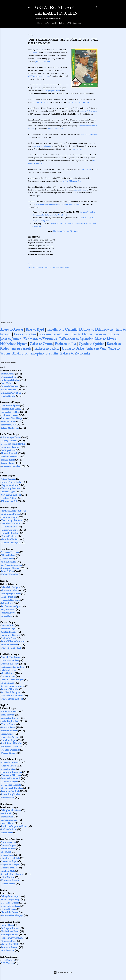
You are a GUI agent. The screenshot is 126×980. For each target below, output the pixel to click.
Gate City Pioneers (10, 903)
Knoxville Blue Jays (10, 533)
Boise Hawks (7, 817)
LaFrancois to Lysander (76, 339)
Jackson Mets (7, 558)
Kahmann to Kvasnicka (40, 339)
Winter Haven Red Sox (12, 699)
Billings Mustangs (9, 896)
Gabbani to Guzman (53, 334)
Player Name (49, 23)
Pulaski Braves (8, 950)
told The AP (86, 169)
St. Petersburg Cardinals (12, 686)
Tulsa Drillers (7, 571)
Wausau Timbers (8, 753)
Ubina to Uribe (73, 348)
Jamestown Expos (9, 861)
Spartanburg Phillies (10, 794)
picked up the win (42, 62)
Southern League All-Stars (13, 511)
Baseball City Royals (10, 657)
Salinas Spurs (7, 603)
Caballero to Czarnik (62, 329)
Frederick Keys (8, 629)
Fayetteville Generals (11, 778)
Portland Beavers (9, 456)
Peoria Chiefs (7, 734)
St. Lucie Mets (8, 683)
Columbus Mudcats (10, 523)
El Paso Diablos (8, 555)
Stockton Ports (8, 613)
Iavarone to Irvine (107, 334)
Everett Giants (8, 823)
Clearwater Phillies (10, 660)
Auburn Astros (8, 842)
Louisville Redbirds (10, 386)
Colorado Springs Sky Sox (13, 444)
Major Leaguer (38, 267)
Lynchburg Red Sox (10, 635)
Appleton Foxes (8, 711)
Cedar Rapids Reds (10, 721)
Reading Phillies (8, 498)
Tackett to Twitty (47, 348)
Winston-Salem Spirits (11, 648)
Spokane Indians (9, 829)
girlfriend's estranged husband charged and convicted (58, 204)
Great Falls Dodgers (10, 906)
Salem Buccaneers (9, 645)
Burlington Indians (10, 928)
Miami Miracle (8, 673)
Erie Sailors (6, 852)
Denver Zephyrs (8, 377)
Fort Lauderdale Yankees (12, 667)
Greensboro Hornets (11, 785)
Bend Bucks (6, 813)
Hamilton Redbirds (10, 858)
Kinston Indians (8, 632)
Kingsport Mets (8, 941)
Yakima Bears (7, 833)
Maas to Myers (105, 339)
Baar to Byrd (35, 329)
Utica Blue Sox (8, 877)
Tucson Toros (7, 463)
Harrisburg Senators (10, 488)
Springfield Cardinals (11, 746)
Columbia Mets (8, 769)
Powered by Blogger (63, 972)
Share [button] (30, 264)
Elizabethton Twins (10, 931)
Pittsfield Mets (8, 871)
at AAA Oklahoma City (72, 181)
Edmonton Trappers (11, 447)
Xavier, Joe (20, 353)
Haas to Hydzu (81, 334)
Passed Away (64, 267)
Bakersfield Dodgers (10, 587)
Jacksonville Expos (10, 530)
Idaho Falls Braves (9, 912)
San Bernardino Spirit (11, 606)
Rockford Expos (9, 740)
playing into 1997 (53, 91)
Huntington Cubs (10, 935)
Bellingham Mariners (11, 810)
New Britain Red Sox (11, 495)
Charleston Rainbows (11, 772)
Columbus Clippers (10, 405)
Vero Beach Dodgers (10, 692)
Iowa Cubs (6, 383)
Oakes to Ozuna (41, 344)
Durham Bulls (7, 625)
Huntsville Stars (8, 536)
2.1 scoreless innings (43, 146)
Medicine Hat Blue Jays (12, 915)
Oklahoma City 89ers (51, 267)
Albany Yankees (8, 479)
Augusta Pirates (8, 766)
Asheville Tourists (9, 762)
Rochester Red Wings (11, 418)
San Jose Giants (8, 609)
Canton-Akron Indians (12, 482)
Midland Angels (8, 562)
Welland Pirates (8, 884)
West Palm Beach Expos (12, 695)
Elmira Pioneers (8, 848)
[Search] (97, 7)
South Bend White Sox (12, 743)
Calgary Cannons (9, 441)
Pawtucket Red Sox (10, 412)
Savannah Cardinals (10, 791)
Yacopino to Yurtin (44, 353)
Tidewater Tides (8, 425)
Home (38, 23)
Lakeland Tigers (8, 670)
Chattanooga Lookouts (12, 520)
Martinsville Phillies (10, 944)
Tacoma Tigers (8, 460)
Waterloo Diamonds (10, 750)
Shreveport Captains (11, 568)
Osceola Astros (8, 676)
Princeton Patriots (9, 947)
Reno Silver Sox (8, 597)
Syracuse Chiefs (8, 421)
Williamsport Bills (9, 501)
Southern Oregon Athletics (14, 826)
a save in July (77, 149)
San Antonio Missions (11, 565)
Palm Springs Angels (11, 594)
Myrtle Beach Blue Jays (12, 788)
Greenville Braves (9, 527)
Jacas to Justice (10, 339)
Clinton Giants (8, 724)
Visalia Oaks (6, 616)
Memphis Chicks (9, 539)
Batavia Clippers (8, 845)
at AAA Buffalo (80, 190)
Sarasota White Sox (10, 689)
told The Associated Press (38, 76)
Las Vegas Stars (8, 450)
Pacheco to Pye (66, 344)
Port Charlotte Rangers (12, 680)
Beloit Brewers (8, 715)
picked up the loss (55, 129)
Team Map (76, 23)
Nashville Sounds (9, 390)
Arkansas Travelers (10, 552)
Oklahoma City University (80, 102)
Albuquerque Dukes (11, 437)
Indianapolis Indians (10, 380)
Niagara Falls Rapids (10, 864)
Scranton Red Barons (11, 409)
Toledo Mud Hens (10, 428)
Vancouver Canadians (11, 466)
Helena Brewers (8, 909)
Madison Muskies (9, 731)
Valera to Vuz (96, 348)
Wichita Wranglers (9, 574)
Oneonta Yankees (9, 868)
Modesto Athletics (10, 590)
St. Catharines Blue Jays (12, 874)
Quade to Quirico (92, 344)
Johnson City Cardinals (12, 938)
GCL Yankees (7, 963)
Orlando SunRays (9, 543)
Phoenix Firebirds (9, 453)
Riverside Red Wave (10, 600)
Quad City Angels (9, 737)
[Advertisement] (63, 292)
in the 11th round (41, 102)
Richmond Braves (9, 415)
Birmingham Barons (10, 514)
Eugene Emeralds (9, 820)
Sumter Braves (8, 797)
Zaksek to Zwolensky (75, 353)
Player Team (63, 23)
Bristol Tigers (7, 925)
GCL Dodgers (8, 960)
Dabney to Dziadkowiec (96, 329)
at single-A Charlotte (88, 111)
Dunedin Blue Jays (10, 664)
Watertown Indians (10, 880)
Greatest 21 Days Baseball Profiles (56, 10)
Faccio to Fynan (25, 334)
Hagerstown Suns (9, 485)
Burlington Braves (9, 718)
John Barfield (33, 53)
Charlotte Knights (10, 517)
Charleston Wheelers (11, 775)
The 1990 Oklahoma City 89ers (66, 231)
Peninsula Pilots (8, 638)
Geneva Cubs (7, 855)
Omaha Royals (8, 396)
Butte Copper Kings (10, 899)
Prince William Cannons (12, 641)
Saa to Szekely (21, 348)
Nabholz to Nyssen (14, 344)
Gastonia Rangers (9, 782)
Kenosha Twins (8, 727)
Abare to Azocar (12, 329)
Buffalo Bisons (8, 374)
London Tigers (8, 492)
